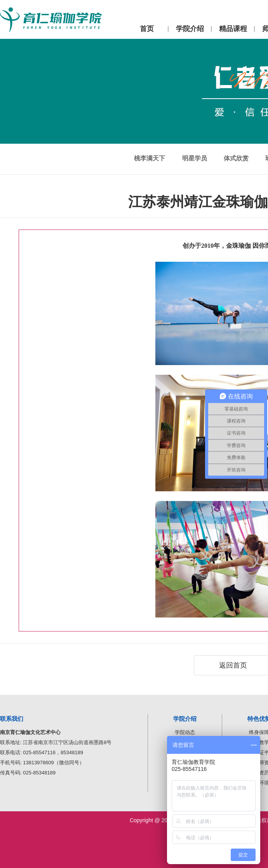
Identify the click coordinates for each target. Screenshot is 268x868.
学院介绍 (190, 29)
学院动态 (185, 732)
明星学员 (195, 158)
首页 (147, 29)
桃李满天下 (150, 158)
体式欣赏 (236, 158)
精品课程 (233, 29)
